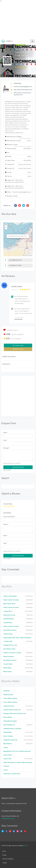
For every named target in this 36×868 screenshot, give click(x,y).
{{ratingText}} (7, 513)
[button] (28, 236)
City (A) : (18, 176)
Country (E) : (18, 164)
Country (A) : (18, 168)
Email (5, 440)
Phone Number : (18, 149)
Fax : (7, 153)
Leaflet (24, 256)
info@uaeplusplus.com (8, 818)
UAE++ (26, 846)
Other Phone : (18, 161)
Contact (5, 863)
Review (6, 524)
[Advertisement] (18, 20)
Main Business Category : (18, 137)
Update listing (19, 345)
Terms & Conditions (8, 859)
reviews (17, 339)
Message (6, 448)
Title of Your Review (9, 517)
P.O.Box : (18, 157)
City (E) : (18, 172)
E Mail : (18, 192)
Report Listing (19, 349)
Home (4, 851)
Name (5, 433)
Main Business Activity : (18, 141)
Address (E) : (14, 181)
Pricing (4, 855)
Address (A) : (14, 187)
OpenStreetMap (30, 256)
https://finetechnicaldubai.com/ (23, 90)
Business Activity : (18, 145)
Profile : (18, 117)
